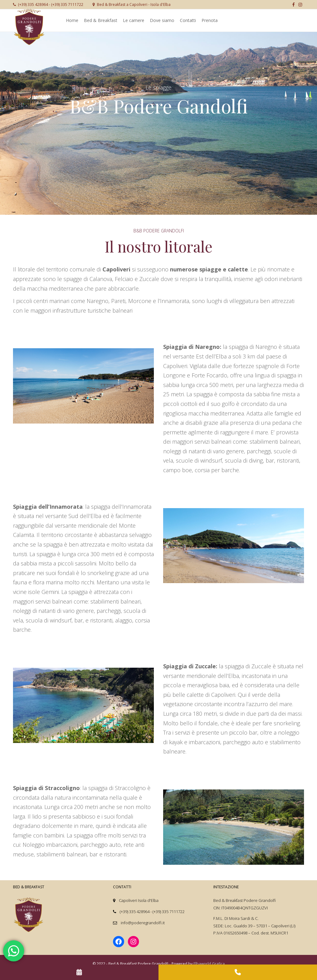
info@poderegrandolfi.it (143, 923)
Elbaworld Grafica (209, 964)
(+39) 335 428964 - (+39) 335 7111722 (48, 4)
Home (72, 20)
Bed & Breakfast (101, 20)
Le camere (134, 20)
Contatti (188, 20)
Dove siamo (162, 20)
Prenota (210, 20)
